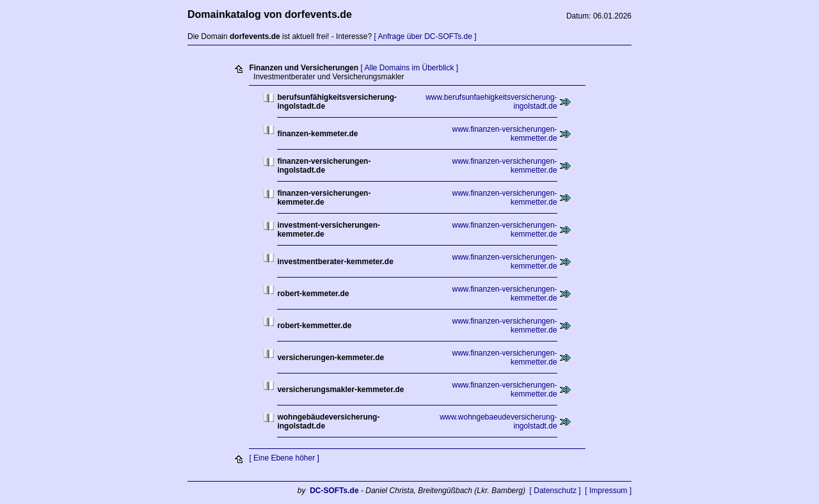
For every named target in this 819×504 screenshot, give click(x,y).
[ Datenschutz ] (555, 491)
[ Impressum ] (608, 491)
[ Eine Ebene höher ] (284, 458)
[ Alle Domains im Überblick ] (409, 68)
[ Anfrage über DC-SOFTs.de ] (425, 36)
